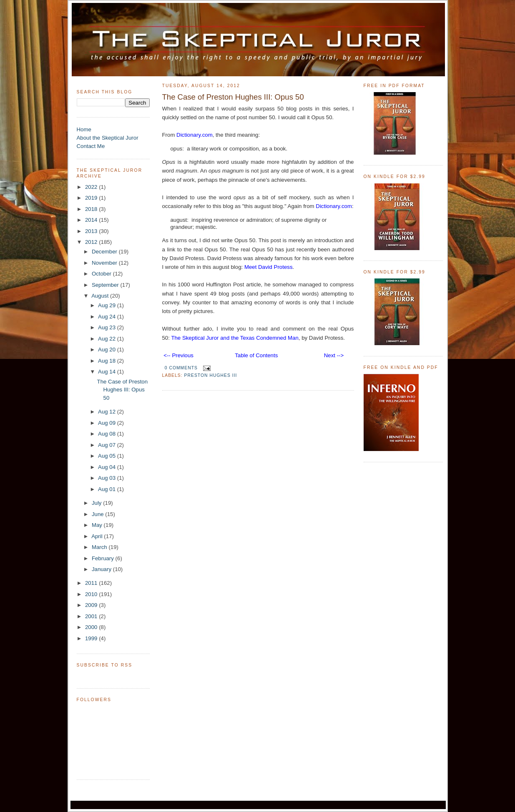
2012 (92, 242)
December (105, 252)
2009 (92, 605)
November (105, 263)
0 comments (181, 368)
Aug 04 (108, 467)
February (104, 558)
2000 (92, 627)
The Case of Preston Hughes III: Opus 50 (123, 390)
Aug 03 (108, 478)
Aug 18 (108, 361)
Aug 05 (108, 456)
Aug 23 (108, 327)
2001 (92, 616)
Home (84, 129)
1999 (92, 638)
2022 (92, 187)
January (102, 569)
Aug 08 (108, 434)
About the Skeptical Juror (108, 138)
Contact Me (91, 146)
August (101, 296)
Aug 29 (108, 305)
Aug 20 (108, 350)
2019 (92, 198)
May (98, 525)
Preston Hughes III (211, 375)
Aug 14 (108, 372)
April (98, 536)
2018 (92, 209)
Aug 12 (108, 412)
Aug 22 (108, 339)
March (100, 547)
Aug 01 (108, 489)
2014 (92, 220)
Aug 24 (108, 317)
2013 (92, 231)
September (106, 285)
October (102, 274)
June (98, 514)
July (97, 503)
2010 (92, 594)
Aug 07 (108, 445)
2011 (92, 583)
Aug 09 (108, 423)
